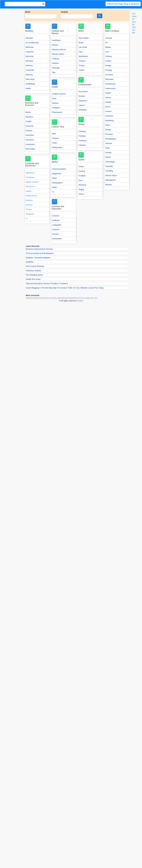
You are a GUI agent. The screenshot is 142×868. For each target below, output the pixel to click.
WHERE (64, 12)
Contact (80, 301)
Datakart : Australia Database (38, 258)
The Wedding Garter (34, 275)
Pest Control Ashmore (35, 266)
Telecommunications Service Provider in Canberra (47, 283)
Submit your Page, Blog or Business (123, 4)
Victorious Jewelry (34, 271)
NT (133, 19)
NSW (134, 16)
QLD (134, 22)
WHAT (28, 12)
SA (133, 25)
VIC (134, 30)
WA (134, 33)
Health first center (33, 279)
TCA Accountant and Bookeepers (40, 253)
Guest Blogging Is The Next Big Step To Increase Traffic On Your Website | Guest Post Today (65, 288)
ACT (134, 14)
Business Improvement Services (39, 249)
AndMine (30, 262)
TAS (134, 27)
